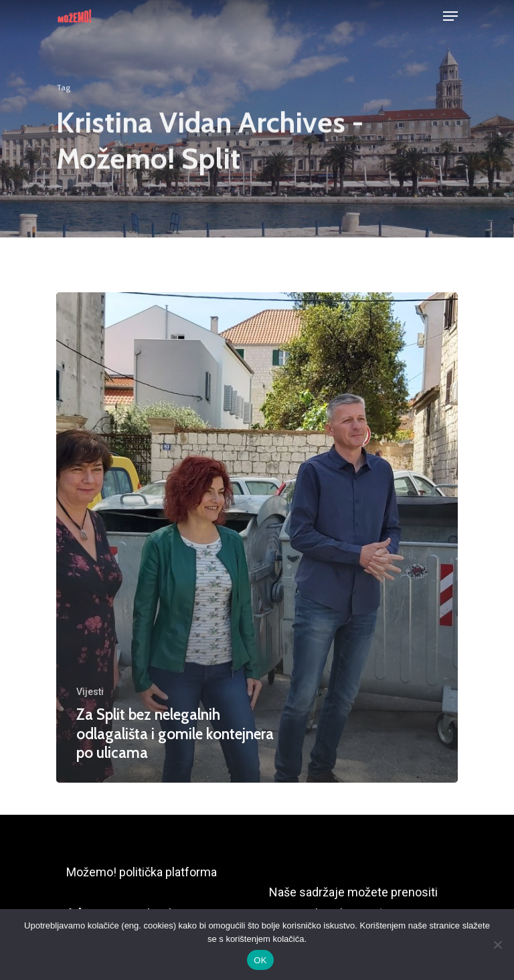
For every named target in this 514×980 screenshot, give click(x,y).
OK (260, 960)
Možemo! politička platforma (142, 872)
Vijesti (90, 692)
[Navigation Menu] (450, 16)
